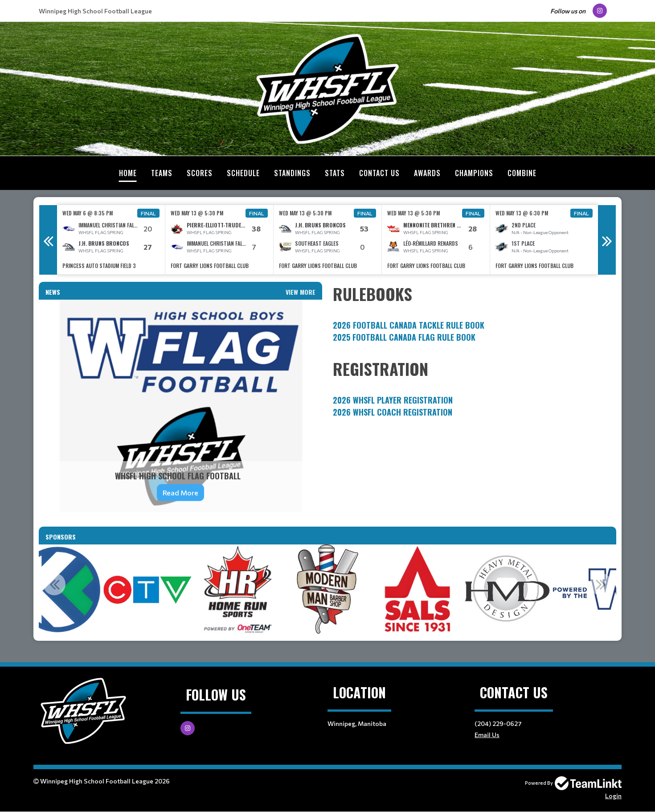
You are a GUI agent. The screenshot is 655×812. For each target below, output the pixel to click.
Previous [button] (48, 240)
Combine (522, 173)
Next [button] (607, 240)
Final (148, 213)
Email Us (487, 735)
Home (128, 173)
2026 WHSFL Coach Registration (393, 412)
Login (613, 796)
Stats (335, 173)
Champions (474, 173)
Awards (427, 173)
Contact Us (379, 173)
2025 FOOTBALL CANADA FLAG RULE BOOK (404, 337)
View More (301, 292)
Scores (200, 173)
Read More (180, 493)
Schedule (243, 173)
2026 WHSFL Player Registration (393, 400)
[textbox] (475, 313)
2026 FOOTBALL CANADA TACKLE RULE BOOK (409, 325)
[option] (111, 240)
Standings (292, 173)
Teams (162, 173)
